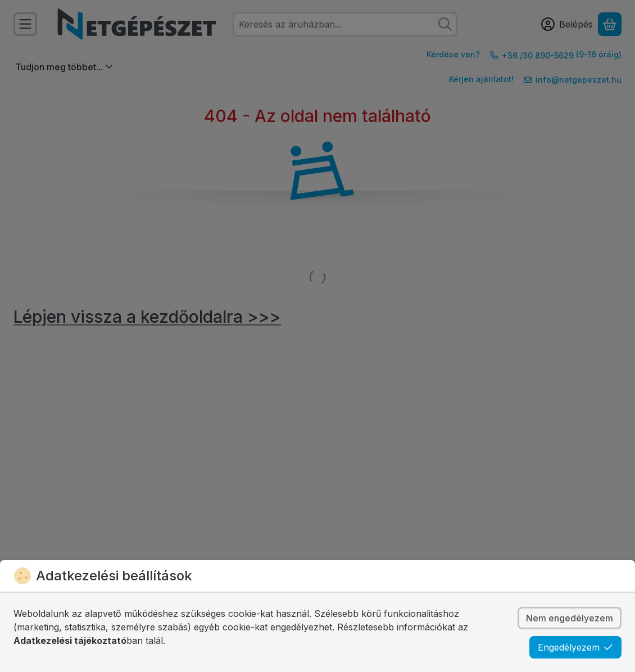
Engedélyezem (575, 647)
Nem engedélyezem (570, 618)
